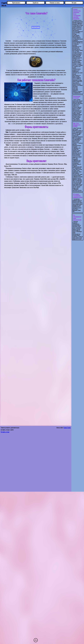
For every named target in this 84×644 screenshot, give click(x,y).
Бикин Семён (67, 428)
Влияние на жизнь (55, 3)
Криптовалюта (16, 3)
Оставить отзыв (5, 432)
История (74, 3)
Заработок (35, 3)
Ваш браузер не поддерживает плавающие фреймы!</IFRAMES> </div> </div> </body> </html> (78, 248)
